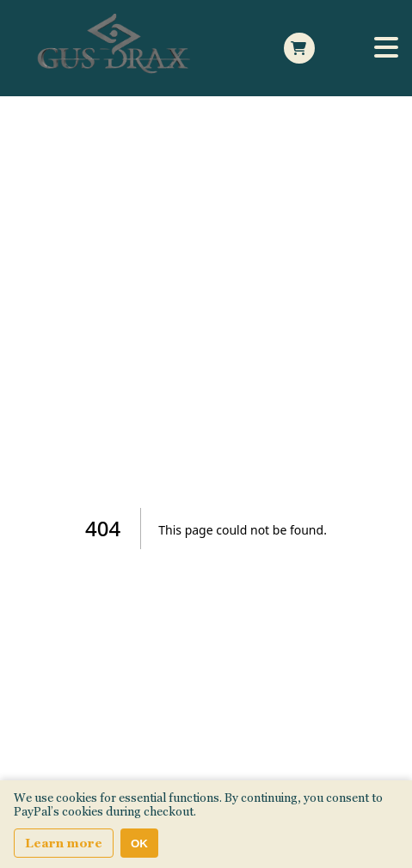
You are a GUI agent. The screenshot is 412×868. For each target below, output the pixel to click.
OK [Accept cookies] (139, 844)
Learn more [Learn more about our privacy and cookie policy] (64, 843)
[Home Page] (117, 48)
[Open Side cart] (299, 48)
